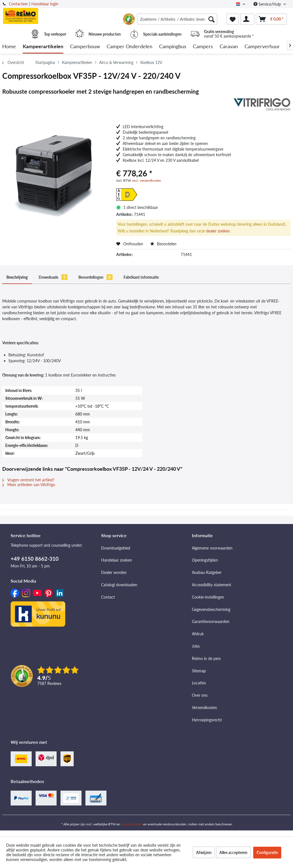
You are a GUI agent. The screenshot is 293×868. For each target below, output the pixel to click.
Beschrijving (17, 277)
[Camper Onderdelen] (130, 47)
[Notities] (233, 19)
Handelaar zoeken (117, 560)
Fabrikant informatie (141, 277)
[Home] (9, 47)
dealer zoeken (218, 231)
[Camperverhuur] (262, 47)
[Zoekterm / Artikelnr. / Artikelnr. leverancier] (177, 19)
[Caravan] (229, 47)
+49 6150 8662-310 (35, 559)
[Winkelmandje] (271, 19)
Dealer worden (114, 572)
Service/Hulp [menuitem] (268, 4)
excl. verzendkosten (147, 180)
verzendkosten (132, 824)
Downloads (53, 277)
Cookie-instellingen (208, 597)
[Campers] (203, 47)
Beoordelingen (96, 277)
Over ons (200, 695)
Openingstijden (205, 560)
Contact (108, 597)
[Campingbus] (173, 47)
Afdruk (198, 634)
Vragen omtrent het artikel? (28, 480)
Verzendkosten (204, 707)
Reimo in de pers (206, 658)
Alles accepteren (233, 852)
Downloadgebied (116, 548)
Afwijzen (204, 852)
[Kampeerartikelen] (43, 47)
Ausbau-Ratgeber (207, 572)
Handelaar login (45, 4)
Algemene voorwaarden (212, 548)
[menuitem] (177, 19)
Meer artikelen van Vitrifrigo (29, 485)
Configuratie (267, 852)
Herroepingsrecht (207, 720)
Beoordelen (163, 244)
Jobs (196, 646)
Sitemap (199, 671)
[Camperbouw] (85, 47)
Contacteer (18, 4)
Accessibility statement (211, 585)
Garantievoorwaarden (211, 621)
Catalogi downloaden (119, 585)
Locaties (199, 683)
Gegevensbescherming (211, 609)
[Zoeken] (211, 19)
